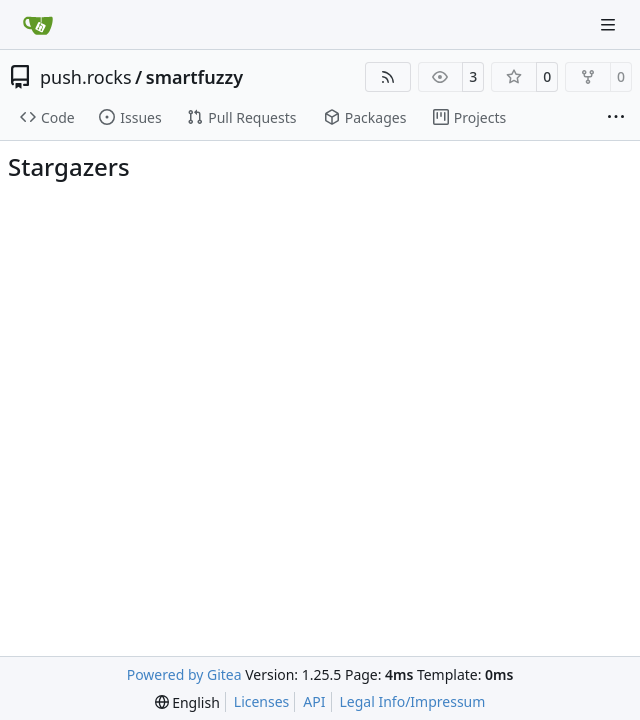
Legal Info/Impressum (413, 701)
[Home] (38, 25)
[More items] (616, 118)
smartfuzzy (194, 77)
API (314, 701)
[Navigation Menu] (610, 24)
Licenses (262, 701)
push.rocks (86, 77)
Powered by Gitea (184, 674)
